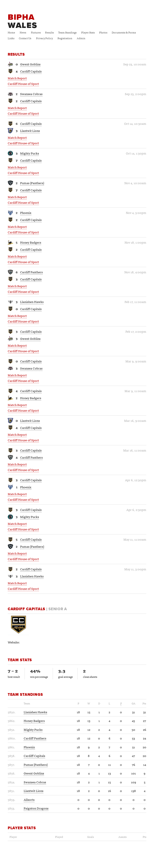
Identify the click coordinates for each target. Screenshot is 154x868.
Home (11, 32)
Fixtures (36, 32)
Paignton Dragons (36, 808)
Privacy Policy (44, 38)
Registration (65, 38)
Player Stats (88, 32)
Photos (103, 32)
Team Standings (67, 32)
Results (49, 32)
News (23, 32)
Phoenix (26, 213)
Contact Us (25, 38)
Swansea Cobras (31, 94)
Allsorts (29, 800)
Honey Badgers (31, 242)
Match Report (17, 78)
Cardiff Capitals (31, 71)
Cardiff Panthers (31, 272)
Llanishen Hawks (32, 302)
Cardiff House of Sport (23, 84)
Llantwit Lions (30, 131)
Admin (81, 38)
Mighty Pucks (30, 153)
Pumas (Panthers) (32, 183)
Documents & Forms (124, 32)
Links (11, 38)
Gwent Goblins (30, 64)
